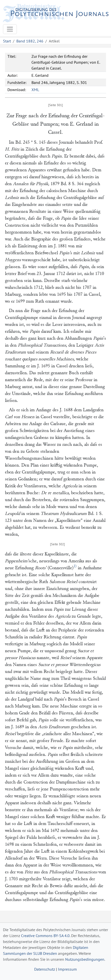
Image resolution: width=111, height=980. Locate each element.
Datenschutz (45, 969)
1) (75, 566)
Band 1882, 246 (30, 41)
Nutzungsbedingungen (85, 959)
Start (7, 41)
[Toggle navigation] (10, 29)
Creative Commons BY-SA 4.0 (45, 936)
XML (35, 90)
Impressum (67, 969)
